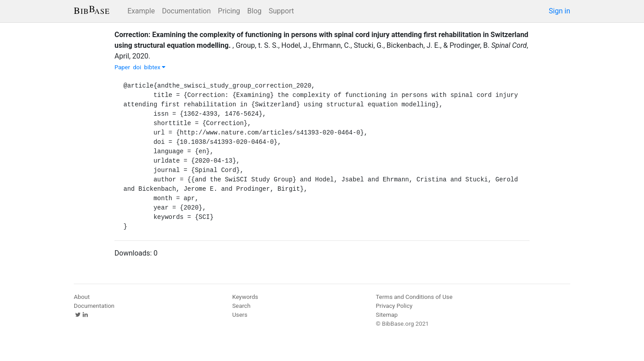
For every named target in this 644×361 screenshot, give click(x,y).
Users (240, 315)
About (82, 297)
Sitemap (387, 315)
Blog (254, 11)
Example (141, 11)
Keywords (245, 297)
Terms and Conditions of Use (414, 297)
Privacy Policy (394, 306)
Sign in (559, 11)
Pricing (229, 11)
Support (281, 11)
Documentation (186, 11)
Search (241, 306)
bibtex (155, 67)
